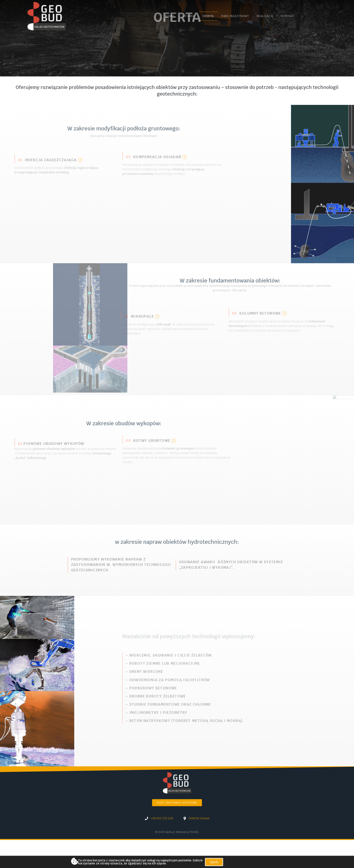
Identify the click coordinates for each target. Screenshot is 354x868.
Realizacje (265, 16)
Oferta (208, 16)
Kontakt (288, 16)
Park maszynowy (235, 16)
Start (170, 16)
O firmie (188, 16)
